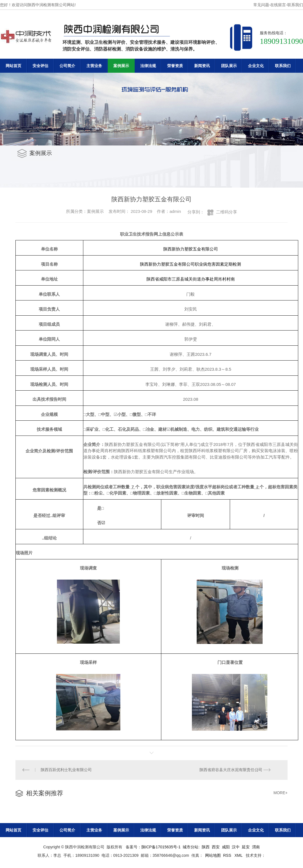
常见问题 (261, 5)
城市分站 (190, 847)
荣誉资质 (175, 66)
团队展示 (229, 66)
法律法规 (148, 66)
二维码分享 (227, 212)
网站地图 (213, 856)
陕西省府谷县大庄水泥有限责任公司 (231, 770)
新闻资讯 (202, 66)
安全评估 (40, 66)
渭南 (256, 847)
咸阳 (226, 847)
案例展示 (121, 66)
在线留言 (278, 5)
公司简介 (67, 66)
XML (239, 856)
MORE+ (281, 793)
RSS (228, 856)
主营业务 (94, 66)
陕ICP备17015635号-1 (161, 847)
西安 (216, 847)
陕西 (206, 847)
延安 (246, 847)
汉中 (236, 847)
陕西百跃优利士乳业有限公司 (66, 770)
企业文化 (256, 66)
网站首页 (13, 66)
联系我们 (295, 5)
